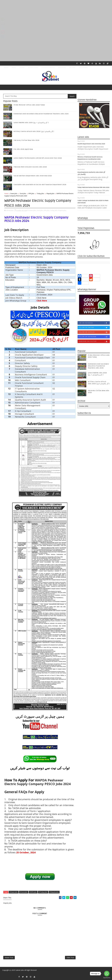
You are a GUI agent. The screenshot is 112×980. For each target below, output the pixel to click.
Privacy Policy (33, 68)
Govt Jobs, (40, 210)
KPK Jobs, (47, 210)
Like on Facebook (94, 323)
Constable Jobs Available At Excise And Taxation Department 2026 (40, 185)
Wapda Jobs (50, 193)
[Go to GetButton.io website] (107, 978)
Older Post (70, 958)
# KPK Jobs (33, 892)
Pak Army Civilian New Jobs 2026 (27, 140)
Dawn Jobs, (33, 210)
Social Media (83, 68)
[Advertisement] (56, 15)
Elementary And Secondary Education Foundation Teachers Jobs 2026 (41, 114)
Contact (22, 68)
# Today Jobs (43, 892)
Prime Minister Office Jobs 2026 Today (29, 105)
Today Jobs (40, 193)
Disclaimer (62, 68)
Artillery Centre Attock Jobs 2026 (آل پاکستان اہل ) (34, 132)
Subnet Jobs (20, 970)
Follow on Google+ (94, 332)
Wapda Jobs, (62, 210)
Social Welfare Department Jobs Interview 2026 (33, 176)
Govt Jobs (23, 193)
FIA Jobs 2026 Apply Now (23, 149)
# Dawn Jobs (14, 892)
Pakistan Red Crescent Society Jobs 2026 (30, 167)
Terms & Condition (48, 68)
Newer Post (9, 958)
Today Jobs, (54, 210)
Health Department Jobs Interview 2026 (91, 144)
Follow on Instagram (94, 337)
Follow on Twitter (94, 328)
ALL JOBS (72, 68)
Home (6, 68)
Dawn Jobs (14, 193)
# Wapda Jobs (54, 892)
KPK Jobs (31, 193)
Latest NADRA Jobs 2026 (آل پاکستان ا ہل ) (31, 123)
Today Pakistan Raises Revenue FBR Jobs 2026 (93, 187)
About (14, 68)
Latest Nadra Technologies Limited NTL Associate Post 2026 (38, 158)
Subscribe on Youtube (94, 341)
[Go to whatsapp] (107, 974)
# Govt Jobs (24, 892)
